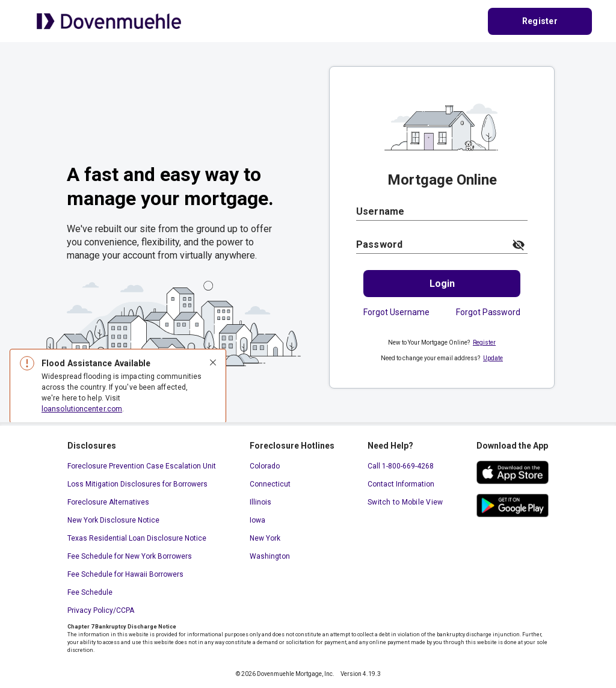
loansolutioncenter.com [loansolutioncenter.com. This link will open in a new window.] (82, 409)
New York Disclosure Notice (113, 520)
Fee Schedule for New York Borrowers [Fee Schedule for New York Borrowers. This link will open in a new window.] (130, 556)
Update (493, 358)
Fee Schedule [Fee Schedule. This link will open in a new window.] (90, 592)
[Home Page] (109, 20)
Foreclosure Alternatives (108, 502)
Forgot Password (488, 312)
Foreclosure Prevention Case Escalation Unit (142, 466)
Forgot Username (396, 312)
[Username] (442, 211)
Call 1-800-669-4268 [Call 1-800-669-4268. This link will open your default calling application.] (401, 466)
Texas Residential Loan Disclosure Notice (137, 538)
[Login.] (442, 284)
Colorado (265, 466)
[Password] (430, 244)
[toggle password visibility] (519, 245)
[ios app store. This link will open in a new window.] (513, 472)
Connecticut (270, 484)
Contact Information (401, 484)
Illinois (260, 502)
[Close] (213, 363)
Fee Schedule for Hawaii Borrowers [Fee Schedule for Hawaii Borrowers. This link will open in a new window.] (125, 574)
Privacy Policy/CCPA (101, 610)
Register (484, 342)
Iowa (257, 520)
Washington (270, 556)
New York (265, 538)
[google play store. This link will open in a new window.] (513, 505)
